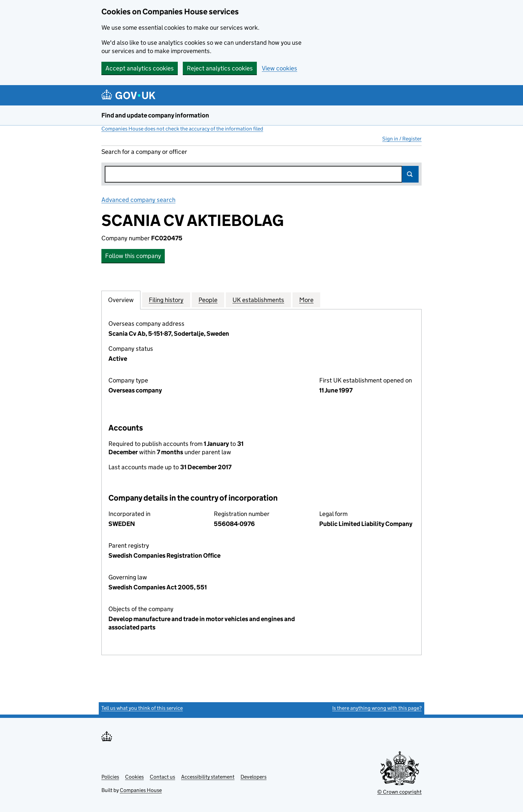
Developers (253, 777)
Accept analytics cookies (140, 68)
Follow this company (133, 256)
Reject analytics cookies (220, 68)
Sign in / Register (402, 139)
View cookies (280, 68)
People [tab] (208, 300)
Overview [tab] (121, 300)
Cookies (134, 777)
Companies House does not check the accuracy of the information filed (182, 129)
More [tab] (306, 300)
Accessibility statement (208, 777)
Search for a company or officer (144, 152)
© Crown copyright (399, 792)
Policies (110, 777)
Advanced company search (138, 200)
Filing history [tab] (166, 300)
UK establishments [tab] (258, 300)
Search (410, 174)
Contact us (162, 777)
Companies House (141, 790)
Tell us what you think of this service (142, 708)
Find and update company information (155, 115)
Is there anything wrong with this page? (377, 708)
